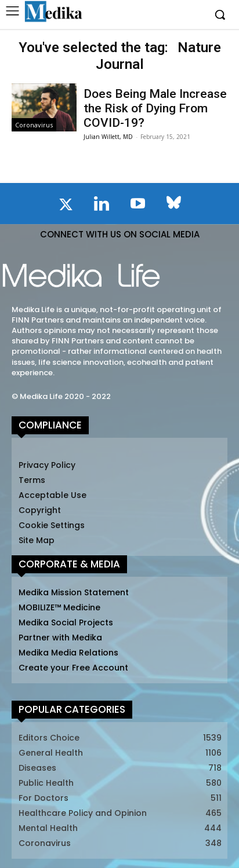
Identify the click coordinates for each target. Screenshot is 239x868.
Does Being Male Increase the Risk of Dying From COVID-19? (155, 108)
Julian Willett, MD (108, 137)
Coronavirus (34, 125)
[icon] (66, 207)
